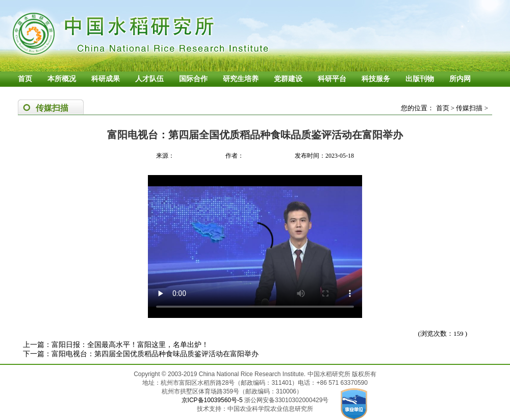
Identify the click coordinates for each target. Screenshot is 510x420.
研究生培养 (241, 79)
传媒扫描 (469, 108)
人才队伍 (149, 79)
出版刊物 (420, 79)
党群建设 (288, 79)
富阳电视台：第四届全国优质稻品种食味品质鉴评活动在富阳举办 (155, 354)
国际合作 (193, 79)
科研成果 (106, 79)
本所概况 (62, 79)
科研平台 (332, 79)
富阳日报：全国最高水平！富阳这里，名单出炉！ (130, 345)
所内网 (460, 79)
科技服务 (376, 79)
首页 (25, 79)
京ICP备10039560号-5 (213, 400)
